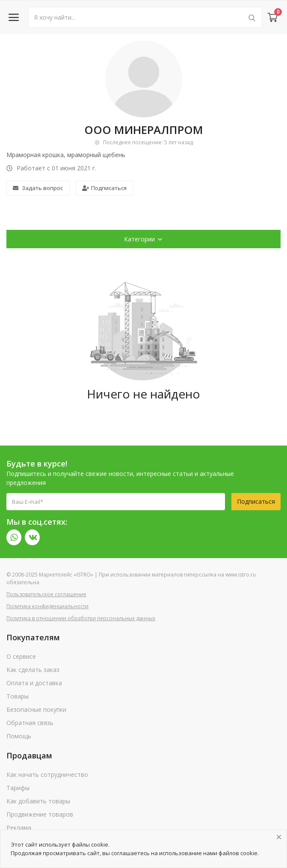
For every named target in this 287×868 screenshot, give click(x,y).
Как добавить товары (38, 801)
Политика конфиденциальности (47, 606)
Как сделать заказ (33, 670)
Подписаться (104, 188)
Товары (18, 696)
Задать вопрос (38, 188)
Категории (143, 239)
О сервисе (21, 656)
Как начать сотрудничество (47, 774)
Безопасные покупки (36, 709)
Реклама (19, 828)
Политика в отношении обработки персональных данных (81, 618)
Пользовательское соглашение (46, 594)
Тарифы (18, 788)
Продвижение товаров (40, 814)
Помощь (19, 736)
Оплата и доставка (34, 683)
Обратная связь (30, 723)
